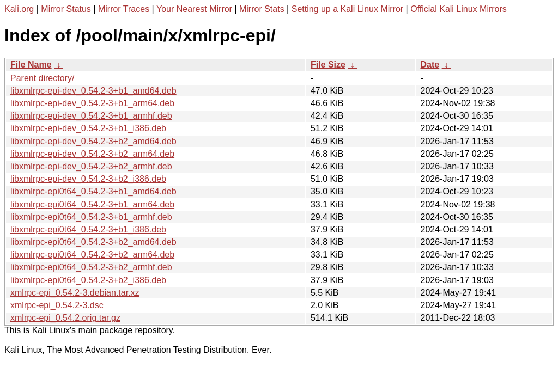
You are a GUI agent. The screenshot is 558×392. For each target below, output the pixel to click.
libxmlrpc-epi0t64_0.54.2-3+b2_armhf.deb (91, 267)
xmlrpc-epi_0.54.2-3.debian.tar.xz (75, 293)
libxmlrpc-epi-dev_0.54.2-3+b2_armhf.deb (91, 166)
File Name (31, 65)
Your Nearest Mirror (194, 9)
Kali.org (19, 9)
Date (430, 65)
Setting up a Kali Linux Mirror (347, 9)
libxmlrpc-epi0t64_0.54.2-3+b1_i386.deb (88, 229)
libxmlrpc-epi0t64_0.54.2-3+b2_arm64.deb (92, 255)
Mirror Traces (124, 9)
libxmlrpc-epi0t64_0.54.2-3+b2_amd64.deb (93, 242)
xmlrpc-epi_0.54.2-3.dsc (57, 305)
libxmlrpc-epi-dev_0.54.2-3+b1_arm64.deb (92, 103)
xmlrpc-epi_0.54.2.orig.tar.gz (65, 318)
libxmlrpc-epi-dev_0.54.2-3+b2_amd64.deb (93, 141)
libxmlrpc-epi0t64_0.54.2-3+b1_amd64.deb (93, 191)
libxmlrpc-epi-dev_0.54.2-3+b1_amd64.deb (93, 91)
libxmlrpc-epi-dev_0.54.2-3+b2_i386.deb (88, 179)
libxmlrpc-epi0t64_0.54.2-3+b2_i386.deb (88, 280)
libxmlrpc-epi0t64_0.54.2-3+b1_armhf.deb (91, 217)
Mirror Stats (262, 9)
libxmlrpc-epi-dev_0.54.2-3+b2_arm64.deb (92, 154)
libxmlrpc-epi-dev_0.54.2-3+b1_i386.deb (88, 128)
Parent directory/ (42, 78)
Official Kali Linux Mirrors (459, 9)
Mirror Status (66, 9)
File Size (328, 65)
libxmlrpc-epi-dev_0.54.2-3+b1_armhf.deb (91, 116)
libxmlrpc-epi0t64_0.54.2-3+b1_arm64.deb (92, 204)
